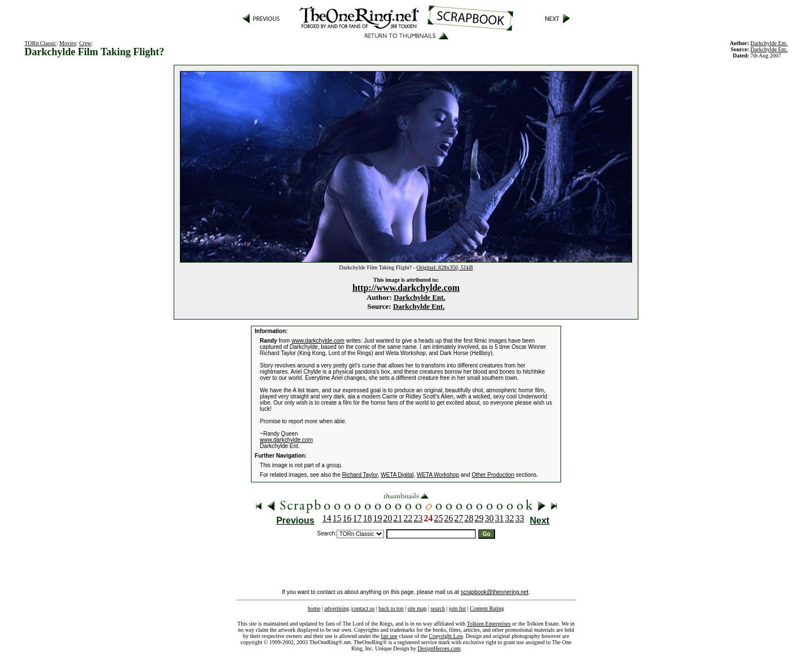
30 (489, 518)
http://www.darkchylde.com (406, 288)
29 (479, 518)
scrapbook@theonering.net (495, 592)
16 (347, 518)
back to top (391, 608)
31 (500, 518)
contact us (363, 608)
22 (408, 518)
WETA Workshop (438, 475)
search (438, 608)
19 (378, 518)
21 (398, 518)
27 (459, 518)
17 (358, 518)
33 (520, 518)
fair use (389, 636)
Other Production (493, 475)
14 (327, 518)
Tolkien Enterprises (489, 624)
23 (418, 518)
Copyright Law (446, 636)
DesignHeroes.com (439, 648)
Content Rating (487, 608)
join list (457, 608)
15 (337, 518)
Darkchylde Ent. (420, 297)
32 (510, 518)
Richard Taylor (359, 475)
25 (439, 518)
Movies (68, 43)
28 (469, 518)
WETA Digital (397, 475)
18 (368, 518)
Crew (85, 43)
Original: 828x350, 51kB (444, 267)
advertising (337, 608)
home (314, 608)
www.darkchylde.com (318, 341)
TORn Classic (41, 43)
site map (417, 608)
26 (449, 518)
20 (388, 518)
